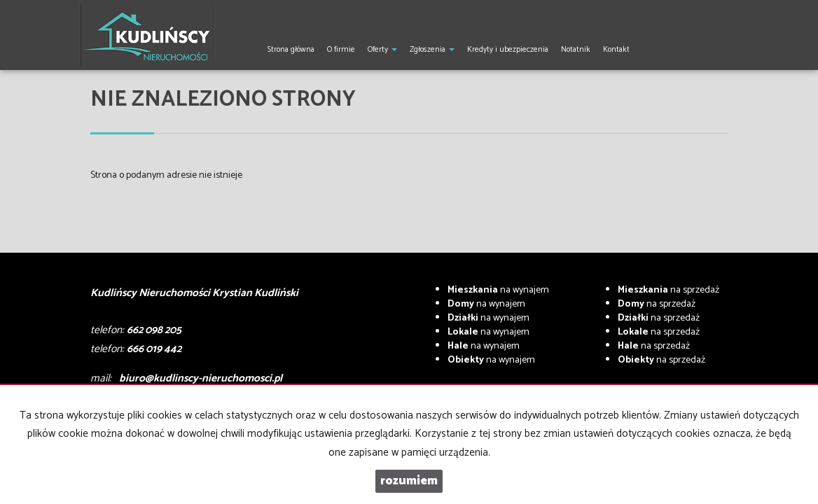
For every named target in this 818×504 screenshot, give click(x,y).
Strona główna (291, 50)
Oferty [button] (382, 50)
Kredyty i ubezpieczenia (508, 50)
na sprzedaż (668, 290)
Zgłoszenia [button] (432, 50)
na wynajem (498, 290)
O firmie (341, 50)
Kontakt (616, 50)
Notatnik (576, 50)
